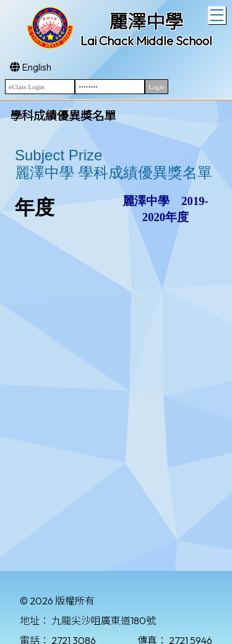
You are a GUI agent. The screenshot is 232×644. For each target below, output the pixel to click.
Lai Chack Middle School (146, 41)
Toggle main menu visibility (218, 14)
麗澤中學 (146, 22)
